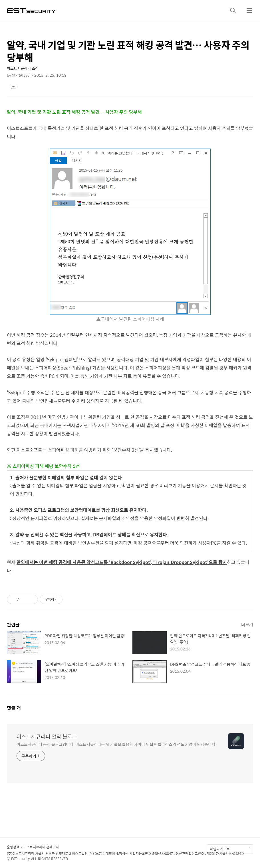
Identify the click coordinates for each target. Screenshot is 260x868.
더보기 (247, 624)
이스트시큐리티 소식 (23, 68)
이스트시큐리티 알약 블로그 (47, 737)
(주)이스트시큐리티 (21, 853)
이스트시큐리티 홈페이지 (41, 847)
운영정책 (13, 847)
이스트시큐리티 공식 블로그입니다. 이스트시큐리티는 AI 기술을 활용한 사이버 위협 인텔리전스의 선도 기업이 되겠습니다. (116, 744)
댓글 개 (14, 708)
